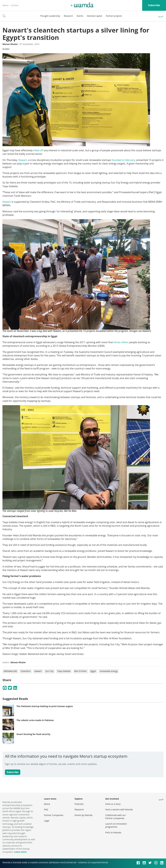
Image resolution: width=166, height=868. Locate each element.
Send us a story (113, 804)
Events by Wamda (84, 815)
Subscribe (154, 5)
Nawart (23, 160)
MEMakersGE (10, 671)
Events (80, 16)
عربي (161, 16)
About (5, 5)
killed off (38, 150)
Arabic (6, 49)
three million (121, 342)
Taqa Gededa (64, 671)
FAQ (46, 809)
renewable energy (109, 671)
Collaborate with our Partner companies (116, 817)
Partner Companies (54, 815)
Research (68, 16)
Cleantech (26, 671)
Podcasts (79, 804)
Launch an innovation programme (116, 825)
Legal (47, 821)
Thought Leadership (50, 16)
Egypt (93, 671)
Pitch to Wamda (113, 832)
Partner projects (114, 16)
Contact (14, 5)
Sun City (49, 671)
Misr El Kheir (80, 671)
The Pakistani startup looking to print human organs (45, 706)
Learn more (20, 852)
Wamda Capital (95, 16)
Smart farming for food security (33, 734)
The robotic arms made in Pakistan (35, 720)
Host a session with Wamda (119, 809)
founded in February (123, 160)
